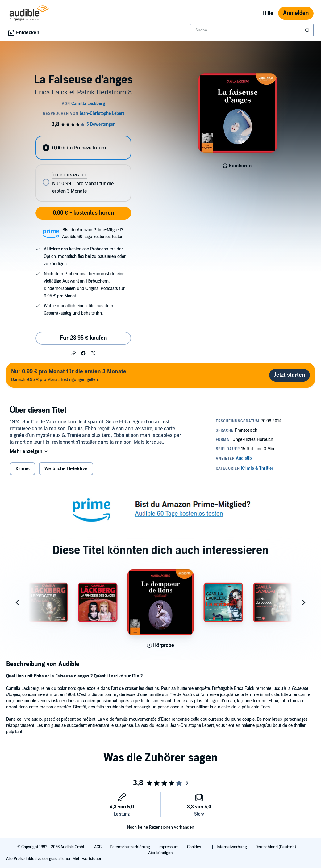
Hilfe (268, 13)
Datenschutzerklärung (130, 847)
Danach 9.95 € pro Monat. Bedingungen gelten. (69, 375)
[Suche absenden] (308, 30)
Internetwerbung (232, 847)
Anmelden (296, 13)
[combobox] (252, 30)
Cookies (194, 847)
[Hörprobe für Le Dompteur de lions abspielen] (161, 645)
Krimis (23, 469)
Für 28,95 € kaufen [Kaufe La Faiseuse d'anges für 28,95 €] (83, 338)
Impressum (169, 847)
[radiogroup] (83, 169)
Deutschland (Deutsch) (276, 847)
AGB (98, 847)
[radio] (83, 148)
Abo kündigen (160, 853)
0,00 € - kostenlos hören (83, 213)
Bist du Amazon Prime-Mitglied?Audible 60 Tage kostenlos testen (93, 233)
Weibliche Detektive (66, 469)
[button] (73, 353)
